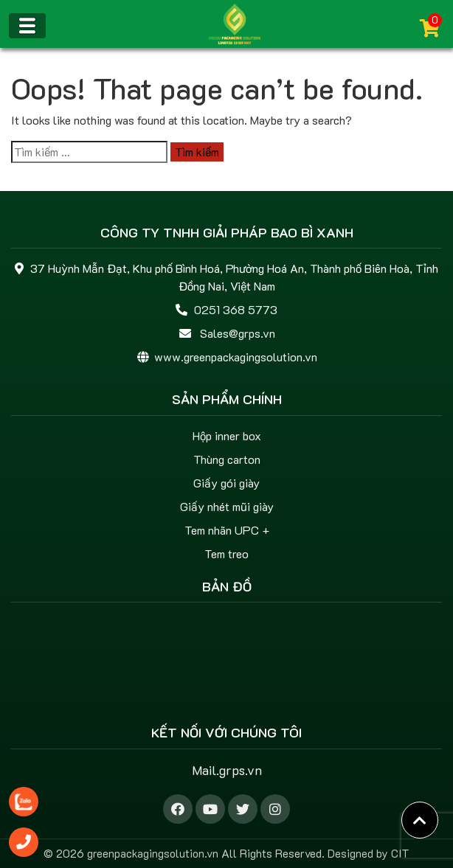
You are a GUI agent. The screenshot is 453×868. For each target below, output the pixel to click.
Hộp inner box (227, 435)
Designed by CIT (369, 853)
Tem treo (226, 553)
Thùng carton (227, 459)
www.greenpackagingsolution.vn (236, 357)
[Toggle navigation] (27, 26)
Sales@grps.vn (238, 333)
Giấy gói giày (226, 483)
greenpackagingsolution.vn (153, 853)
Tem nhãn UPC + (227, 530)
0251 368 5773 (236, 309)
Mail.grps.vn (227, 770)
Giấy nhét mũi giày (227, 506)
